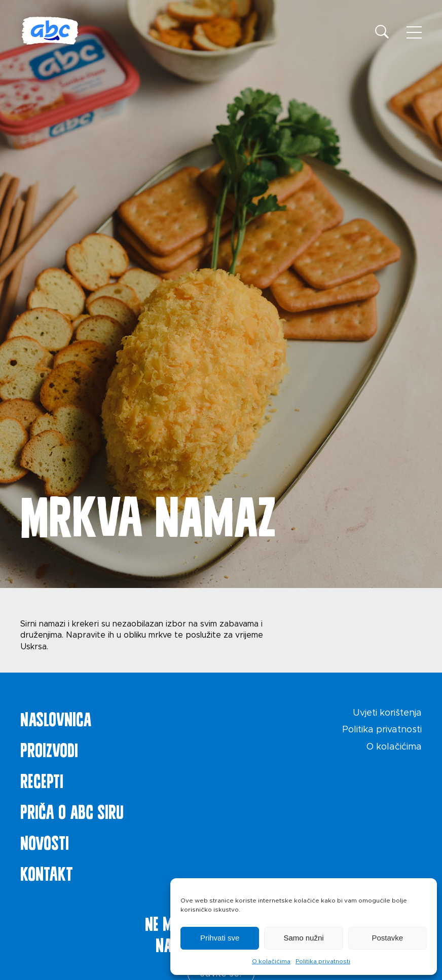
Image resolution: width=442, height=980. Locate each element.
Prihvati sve (220, 938)
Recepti (42, 779)
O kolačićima (271, 961)
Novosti (45, 841)
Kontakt (47, 872)
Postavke (387, 938)
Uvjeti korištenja (387, 713)
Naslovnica (56, 717)
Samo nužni (303, 938)
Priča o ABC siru (72, 810)
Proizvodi (49, 748)
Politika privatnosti (323, 961)
